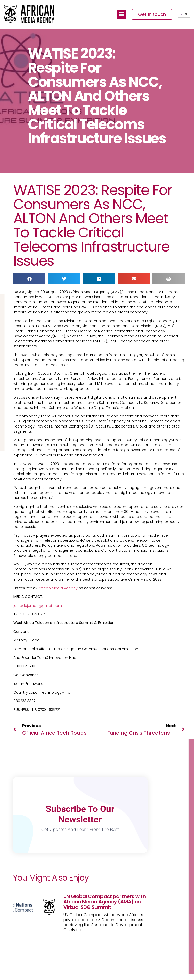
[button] (122, 14)
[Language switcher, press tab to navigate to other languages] (184, 14)
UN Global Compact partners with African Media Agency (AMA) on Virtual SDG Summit (105, 902)
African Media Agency (58, 588)
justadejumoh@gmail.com (38, 606)
